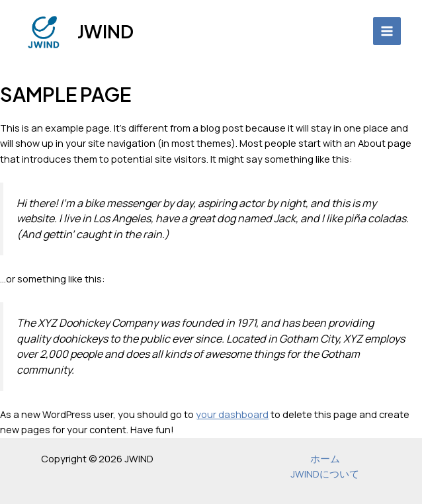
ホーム (325, 458)
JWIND (105, 31)
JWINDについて (325, 474)
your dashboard (232, 414)
